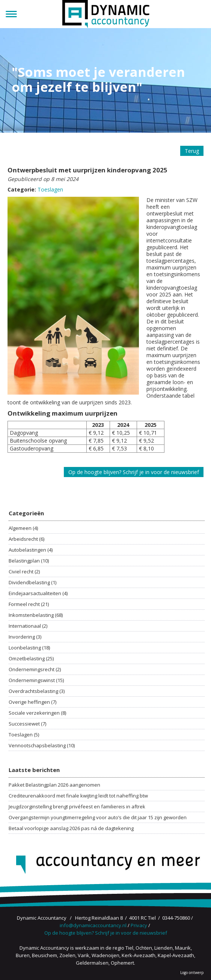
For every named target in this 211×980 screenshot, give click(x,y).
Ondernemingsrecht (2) (35, 669)
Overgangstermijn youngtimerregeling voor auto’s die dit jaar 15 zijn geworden (98, 817)
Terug (192, 151)
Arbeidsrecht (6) (26, 539)
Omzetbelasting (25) (31, 658)
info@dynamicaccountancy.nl (93, 925)
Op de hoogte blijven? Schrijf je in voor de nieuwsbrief (134, 472)
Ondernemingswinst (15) (36, 680)
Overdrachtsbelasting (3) (37, 691)
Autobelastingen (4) (31, 550)
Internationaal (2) (28, 626)
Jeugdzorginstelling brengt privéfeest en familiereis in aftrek (77, 806)
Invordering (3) (25, 637)
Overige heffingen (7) (32, 702)
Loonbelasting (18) (29, 648)
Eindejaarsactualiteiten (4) (38, 593)
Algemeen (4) (23, 528)
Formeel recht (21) (29, 604)
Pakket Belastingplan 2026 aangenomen (54, 785)
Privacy (139, 925)
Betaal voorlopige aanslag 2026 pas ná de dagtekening (71, 828)
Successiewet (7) (27, 724)
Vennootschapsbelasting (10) (42, 745)
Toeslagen (50, 189)
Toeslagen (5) (24, 735)
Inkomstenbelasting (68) (36, 615)
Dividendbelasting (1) (32, 582)
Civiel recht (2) (24, 572)
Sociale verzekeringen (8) (37, 713)
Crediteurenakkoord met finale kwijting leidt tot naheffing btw (78, 796)
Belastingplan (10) (29, 561)
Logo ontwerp (192, 973)
